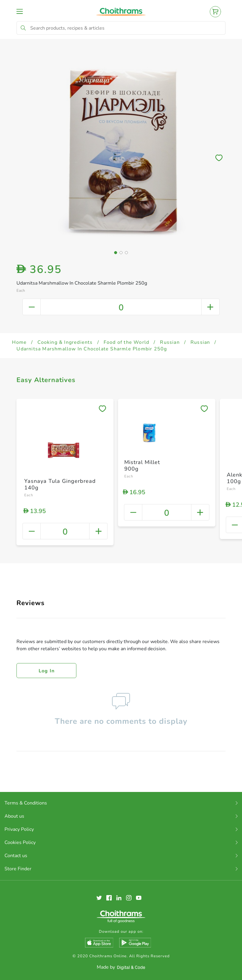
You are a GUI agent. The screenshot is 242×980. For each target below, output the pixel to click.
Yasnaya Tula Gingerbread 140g (60, 484)
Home (19, 342)
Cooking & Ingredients (65, 342)
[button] (116, 253)
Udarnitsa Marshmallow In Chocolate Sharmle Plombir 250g (92, 349)
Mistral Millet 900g (142, 465)
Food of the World (126, 342)
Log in (47, 671)
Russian (170, 342)
